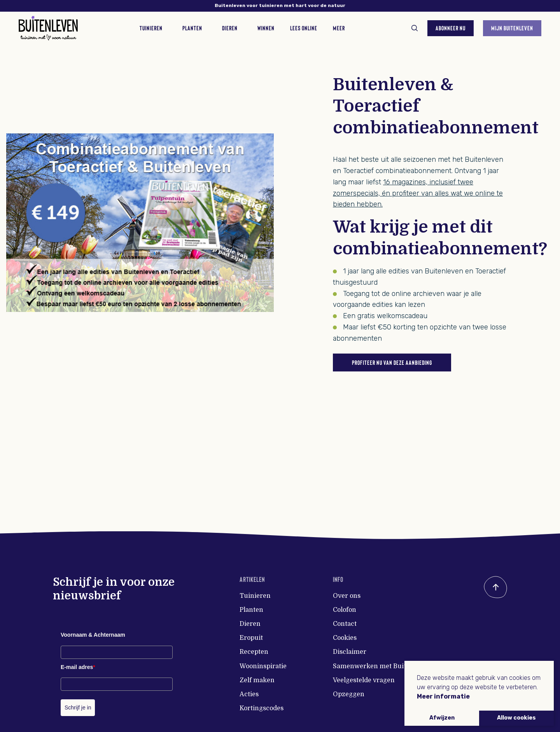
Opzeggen (349, 694)
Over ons (347, 596)
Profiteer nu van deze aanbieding (392, 362)
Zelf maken (257, 680)
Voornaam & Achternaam (93, 635)
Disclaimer (350, 652)
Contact (345, 624)
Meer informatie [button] (443, 696)
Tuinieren (255, 596)
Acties (249, 694)
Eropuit (251, 638)
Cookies (345, 638)
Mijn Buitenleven (512, 28)
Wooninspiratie (263, 666)
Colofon (345, 610)
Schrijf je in (78, 707)
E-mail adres (78, 667)
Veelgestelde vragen (364, 680)
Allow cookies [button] (516, 718)
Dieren (250, 624)
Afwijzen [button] (442, 718)
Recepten (254, 652)
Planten (251, 610)
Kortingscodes (262, 708)
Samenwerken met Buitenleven (382, 666)
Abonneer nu (451, 28)
